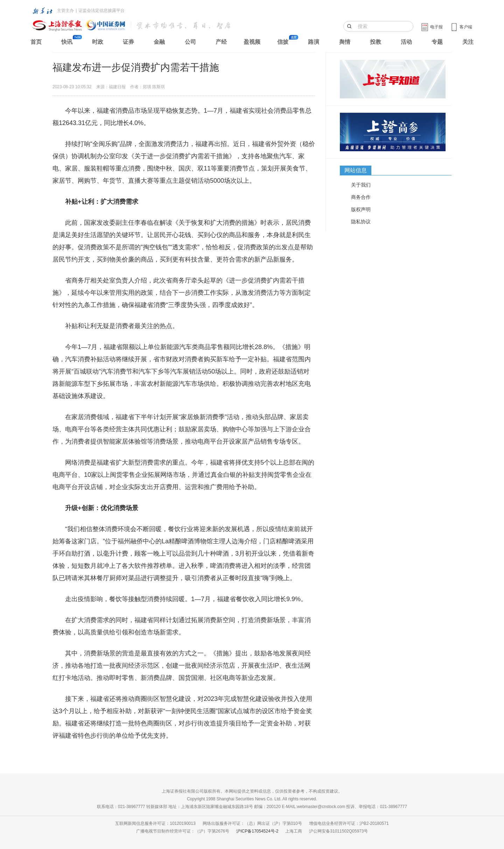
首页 (36, 42)
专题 (437, 42)
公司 (190, 42)
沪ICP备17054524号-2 (257, 831)
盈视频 (252, 42)
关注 (468, 42)
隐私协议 (361, 222)
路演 (314, 42)
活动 (406, 42)
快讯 (67, 42)
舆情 (345, 42)
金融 (159, 42)
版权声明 (361, 209)
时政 (98, 42)
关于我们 (361, 185)
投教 (376, 42)
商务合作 (361, 197)
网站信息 (356, 170)
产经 (221, 42)
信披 (283, 42)
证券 (128, 42)
